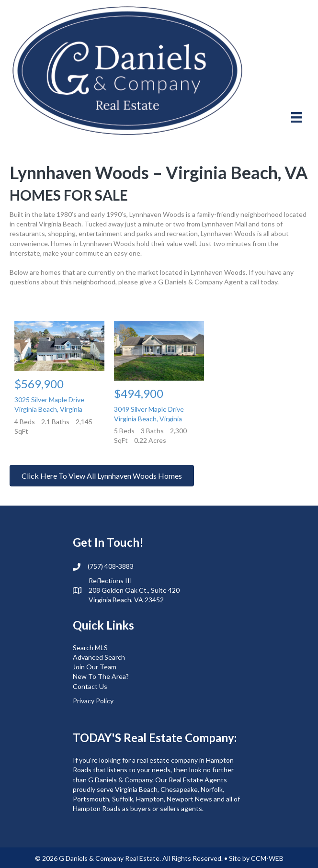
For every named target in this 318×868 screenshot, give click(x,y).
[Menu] (296, 117)
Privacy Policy (93, 701)
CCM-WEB (267, 858)
